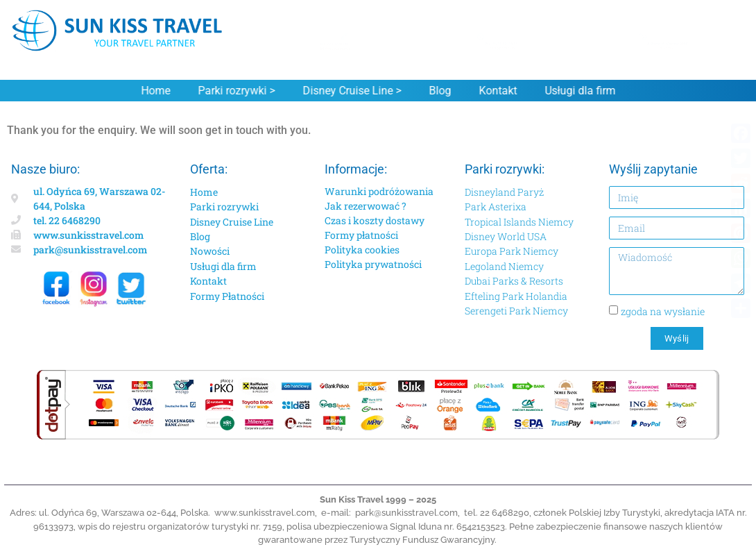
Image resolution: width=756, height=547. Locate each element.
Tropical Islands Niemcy (519, 222)
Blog (437, 91)
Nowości (210, 251)
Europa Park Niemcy (512, 251)
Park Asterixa (496, 207)
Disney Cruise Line (232, 222)
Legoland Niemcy (504, 266)
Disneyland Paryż (504, 192)
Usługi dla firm (577, 91)
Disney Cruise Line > (349, 91)
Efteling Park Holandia (516, 296)
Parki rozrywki (224, 207)
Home (153, 91)
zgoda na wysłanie (663, 311)
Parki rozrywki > (233, 91)
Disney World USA (506, 236)
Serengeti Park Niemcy (516, 311)
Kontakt (495, 91)
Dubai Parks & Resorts (514, 281)
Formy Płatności (227, 296)
